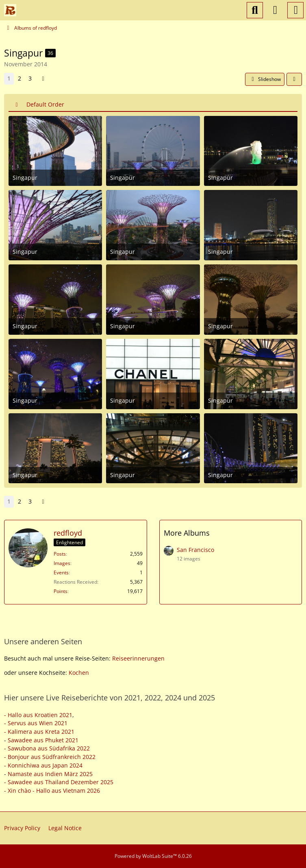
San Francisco (195, 550)
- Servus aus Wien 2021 (36, 723)
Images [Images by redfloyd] (62, 563)
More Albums (187, 533)
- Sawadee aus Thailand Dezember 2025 (59, 782)
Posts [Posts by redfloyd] (60, 554)
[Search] (255, 10)
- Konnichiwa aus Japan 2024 (43, 765)
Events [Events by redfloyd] (61, 572)
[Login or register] (275, 10)
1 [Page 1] (9, 78)
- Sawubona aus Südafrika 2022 (47, 748)
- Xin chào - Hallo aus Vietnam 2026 (52, 791)
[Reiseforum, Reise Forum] (10, 10)
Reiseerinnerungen (138, 658)
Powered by (153, 856)
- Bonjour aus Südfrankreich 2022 (50, 757)
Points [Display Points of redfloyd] (61, 591)
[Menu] (295, 10)
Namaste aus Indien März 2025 (50, 774)
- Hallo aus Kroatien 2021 (38, 715)
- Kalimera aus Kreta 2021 (39, 732)
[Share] (294, 79)
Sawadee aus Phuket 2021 (43, 740)
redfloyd (68, 533)
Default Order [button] (45, 104)
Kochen (79, 673)
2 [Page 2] (20, 78)
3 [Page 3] (30, 78)
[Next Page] (43, 79)
